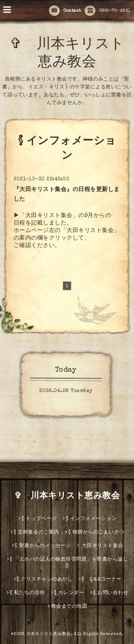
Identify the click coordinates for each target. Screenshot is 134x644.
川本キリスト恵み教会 (48, 634)
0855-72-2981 (108, 11)
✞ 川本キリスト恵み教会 (71, 496)
